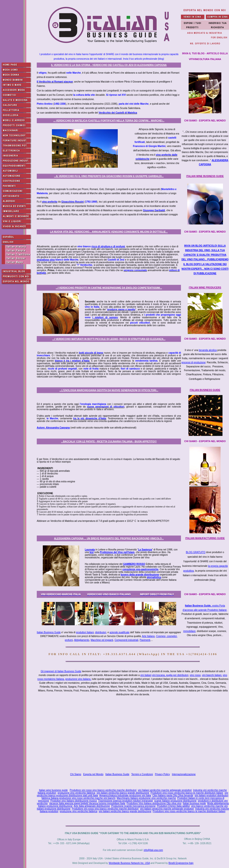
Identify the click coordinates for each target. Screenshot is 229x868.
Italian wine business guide (53, 790)
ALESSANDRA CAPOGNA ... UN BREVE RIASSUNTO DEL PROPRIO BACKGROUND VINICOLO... (109, 539)
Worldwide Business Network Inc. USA (129, 863)
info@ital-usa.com (153, 850)
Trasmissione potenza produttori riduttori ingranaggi (125, 801)
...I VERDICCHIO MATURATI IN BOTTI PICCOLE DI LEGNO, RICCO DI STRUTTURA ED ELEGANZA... (109, 339)
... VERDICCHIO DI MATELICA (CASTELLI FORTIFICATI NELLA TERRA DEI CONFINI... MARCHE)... (109, 121)
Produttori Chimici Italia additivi (173, 806)
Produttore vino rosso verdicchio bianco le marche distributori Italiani (187, 793)
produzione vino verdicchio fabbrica (76, 793)
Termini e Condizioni (142, 774)
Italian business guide (194, 803)
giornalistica (154, 577)
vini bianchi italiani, (212, 675)
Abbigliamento (82, 640)
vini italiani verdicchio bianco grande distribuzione (123, 793)
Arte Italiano (148, 636)
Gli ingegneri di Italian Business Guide (61, 671)
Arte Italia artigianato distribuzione (92, 806)
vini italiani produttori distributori (211, 795)
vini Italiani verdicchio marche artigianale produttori (165, 790)
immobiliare (189, 631)
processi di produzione (193, 362)
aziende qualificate (120, 632)
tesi (91, 552)
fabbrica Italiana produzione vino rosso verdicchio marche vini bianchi (78, 798)
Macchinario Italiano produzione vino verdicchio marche (146, 798)
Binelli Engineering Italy (181, 863)
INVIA (205, 260)
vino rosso (195, 675)
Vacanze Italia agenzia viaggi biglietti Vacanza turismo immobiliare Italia (87, 803)
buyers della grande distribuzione (140, 575)
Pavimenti (145, 640)
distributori (101, 632)
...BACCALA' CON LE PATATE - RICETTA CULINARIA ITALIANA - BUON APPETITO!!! (109, 442)
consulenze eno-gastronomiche (140, 569)
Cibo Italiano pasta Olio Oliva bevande (173, 795)
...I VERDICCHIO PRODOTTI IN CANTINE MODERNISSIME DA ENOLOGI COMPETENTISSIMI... (109, 288)
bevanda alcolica (208, 350)
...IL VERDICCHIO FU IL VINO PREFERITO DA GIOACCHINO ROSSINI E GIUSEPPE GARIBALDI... (109, 176)
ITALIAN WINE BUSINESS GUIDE (205, 176)
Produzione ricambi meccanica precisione (133, 806)
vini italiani (146, 675)
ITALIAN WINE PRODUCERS (205, 288)
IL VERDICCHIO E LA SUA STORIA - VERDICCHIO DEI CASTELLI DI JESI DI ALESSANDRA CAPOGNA (109, 65)
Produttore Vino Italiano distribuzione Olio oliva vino (154, 803)
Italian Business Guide (49, 632)
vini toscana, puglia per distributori (170, 675)
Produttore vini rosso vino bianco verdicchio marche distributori (103, 790)
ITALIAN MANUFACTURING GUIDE (205, 538)
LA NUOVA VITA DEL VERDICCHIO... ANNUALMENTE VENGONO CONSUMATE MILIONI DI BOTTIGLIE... (109, 232)
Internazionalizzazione (184, 774)
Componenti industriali (127, 640)
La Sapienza (145, 550)
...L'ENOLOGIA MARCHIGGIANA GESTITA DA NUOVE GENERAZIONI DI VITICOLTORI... (109, 390)
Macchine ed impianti (102, 640)
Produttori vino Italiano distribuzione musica (74, 801)
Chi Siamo (76, 774)
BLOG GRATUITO (195, 552)
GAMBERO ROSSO (134, 564)
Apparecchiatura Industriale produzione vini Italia (125, 795)
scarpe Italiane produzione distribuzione (175, 801)
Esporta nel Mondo (93, 774)
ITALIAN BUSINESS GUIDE (205, 390)
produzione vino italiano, (78, 679)
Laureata (90, 550)
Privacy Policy (162, 774)
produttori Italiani (85, 632)
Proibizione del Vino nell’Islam (117, 552)
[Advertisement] (134, 735)
